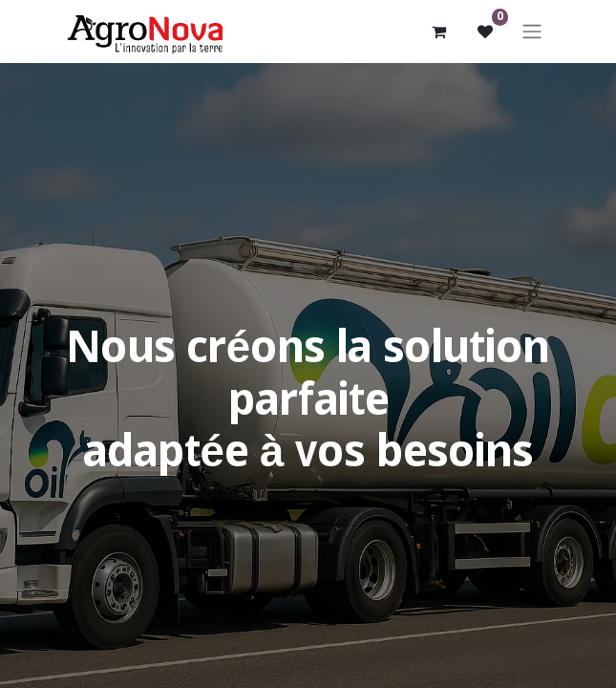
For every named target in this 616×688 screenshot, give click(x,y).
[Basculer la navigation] (532, 32)
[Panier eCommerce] (439, 32)
